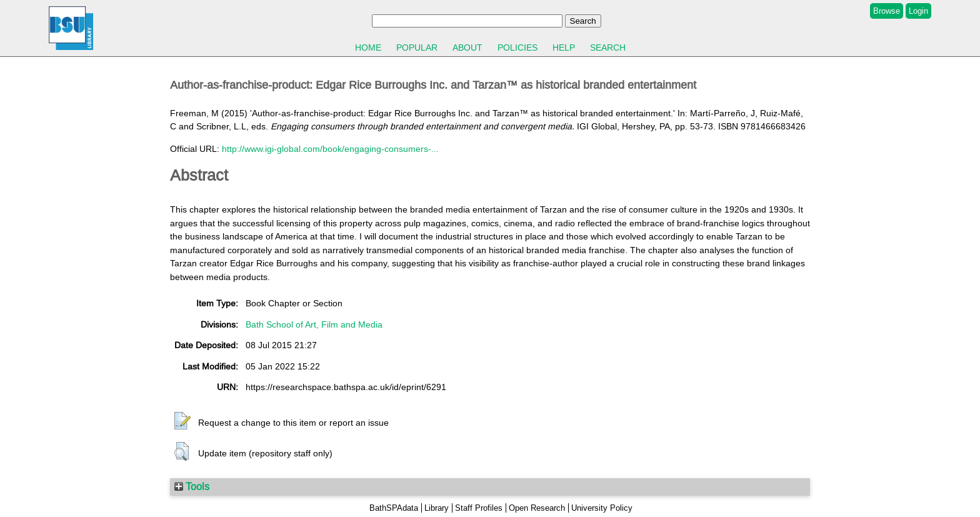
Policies (517, 48)
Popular (417, 48)
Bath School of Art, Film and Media (314, 324)
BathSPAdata (394, 508)
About (467, 48)
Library (437, 508)
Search (608, 48)
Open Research (537, 508)
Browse (887, 11)
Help (564, 48)
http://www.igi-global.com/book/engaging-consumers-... (330, 149)
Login (918, 11)
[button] (182, 421)
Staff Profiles (479, 508)
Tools (192, 486)
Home (368, 48)
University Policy (602, 508)
